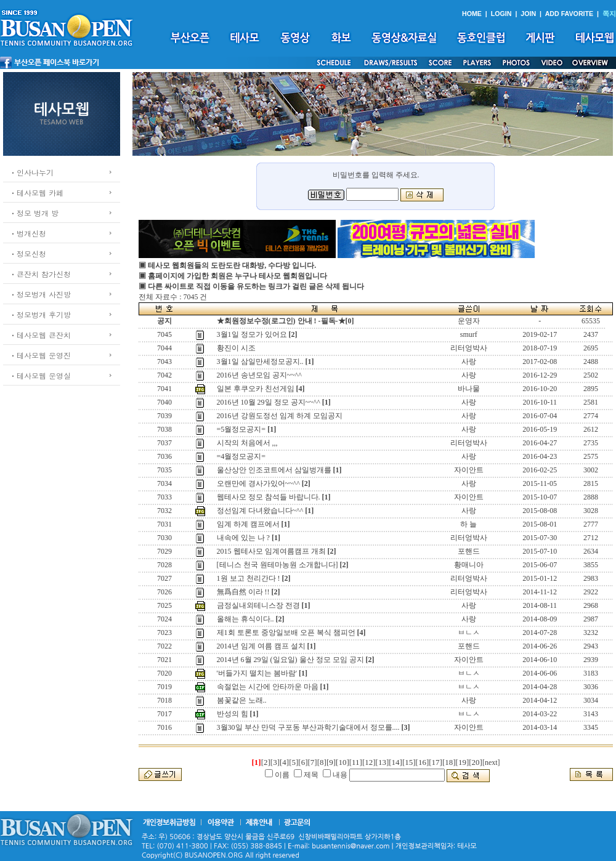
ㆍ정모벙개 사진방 (40, 294)
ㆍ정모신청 (28, 253)
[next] (491, 762)
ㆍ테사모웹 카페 (36, 192)
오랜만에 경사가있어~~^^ (258, 483)
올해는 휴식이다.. (245, 619)
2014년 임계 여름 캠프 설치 (261, 646)
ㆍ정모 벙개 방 (34, 213)
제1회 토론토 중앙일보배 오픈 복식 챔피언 (286, 633)
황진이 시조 (236, 348)
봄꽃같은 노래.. (242, 700)
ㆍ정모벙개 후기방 (40, 314)
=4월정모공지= (241, 456)
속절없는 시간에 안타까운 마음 (268, 687)
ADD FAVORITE (569, 14)
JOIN (528, 14)
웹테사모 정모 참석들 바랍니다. (269, 497)
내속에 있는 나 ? (243, 538)
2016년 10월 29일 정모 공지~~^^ (269, 402)
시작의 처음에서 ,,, (247, 443)
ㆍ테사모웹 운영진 (40, 355)
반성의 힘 (233, 714)
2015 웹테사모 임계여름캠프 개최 (271, 551)
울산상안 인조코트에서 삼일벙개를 (274, 470)
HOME (472, 14)
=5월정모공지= (241, 429)
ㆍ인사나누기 (31, 172)
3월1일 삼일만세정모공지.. (260, 362)
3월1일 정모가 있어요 (252, 334)
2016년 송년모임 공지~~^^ (259, 375)
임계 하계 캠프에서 (248, 524)
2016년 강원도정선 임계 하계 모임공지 (280, 416)
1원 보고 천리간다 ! (249, 578)
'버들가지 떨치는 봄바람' (257, 673)
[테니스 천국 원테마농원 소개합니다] (278, 565)
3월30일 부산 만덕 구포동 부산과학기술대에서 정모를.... (308, 727)
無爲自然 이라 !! (243, 592)
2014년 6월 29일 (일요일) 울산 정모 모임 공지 (290, 660)
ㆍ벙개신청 (28, 233)
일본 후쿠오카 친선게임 (256, 389)
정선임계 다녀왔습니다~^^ (260, 511)
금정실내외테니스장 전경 (258, 605)
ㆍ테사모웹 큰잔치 (40, 335)
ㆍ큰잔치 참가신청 (40, 274)
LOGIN (501, 14)
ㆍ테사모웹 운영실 (40, 375)
